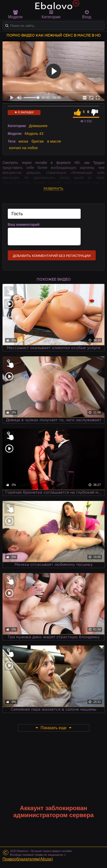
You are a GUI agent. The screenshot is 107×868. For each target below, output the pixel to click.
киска (23, 141)
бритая (37, 141)
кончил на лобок (23, 148)
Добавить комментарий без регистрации (52, 256)
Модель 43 (34, 133)
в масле (54, 141)
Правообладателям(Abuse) (28, 859)
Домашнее (38, 126)
